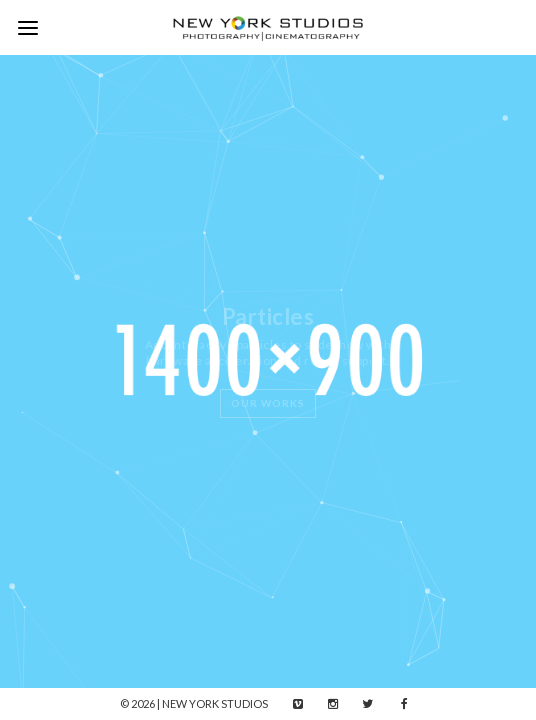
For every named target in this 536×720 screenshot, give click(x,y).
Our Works (268, 403)
